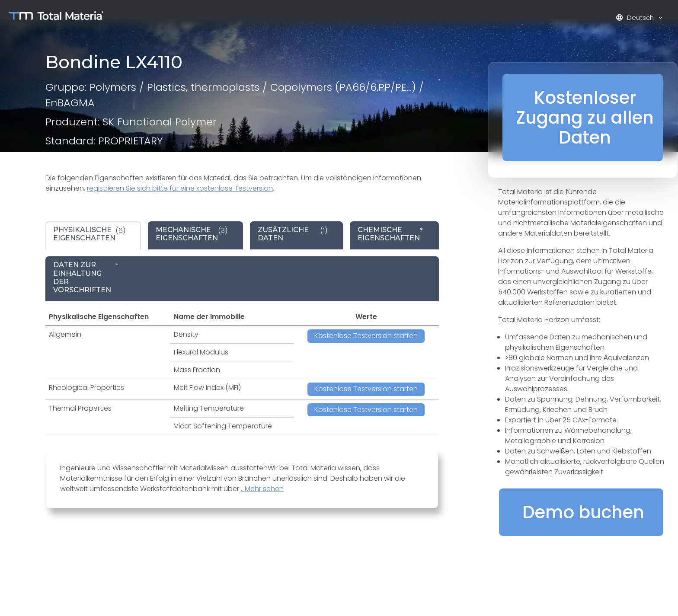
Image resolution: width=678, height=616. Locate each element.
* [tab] (390, 234)
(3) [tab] (192, 234)
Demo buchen (583, 512)
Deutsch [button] (636, 18)
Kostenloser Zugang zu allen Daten (585, 118)
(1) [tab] (293, 234)
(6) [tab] (89, 234)
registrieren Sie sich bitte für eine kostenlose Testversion (180, 188)
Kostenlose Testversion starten (366, 336)
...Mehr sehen (262, 489)
